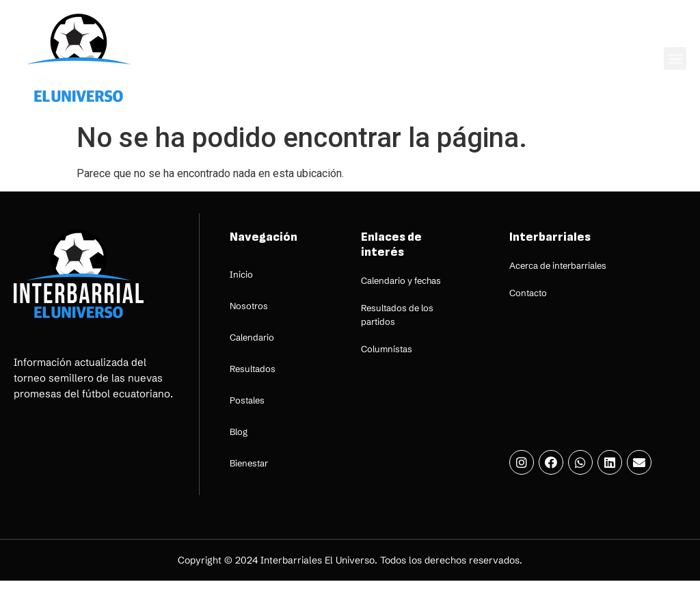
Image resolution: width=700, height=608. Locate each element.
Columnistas (387, 349)
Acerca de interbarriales (558, 265)
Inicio (241, 274)
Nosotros (249, 306)
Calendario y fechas (401, 280)
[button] (675, 58)
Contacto (528, 293)
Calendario (252, 337)
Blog (239, 432)
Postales (247, 400)
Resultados (253, 369)
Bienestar (249, 463)
